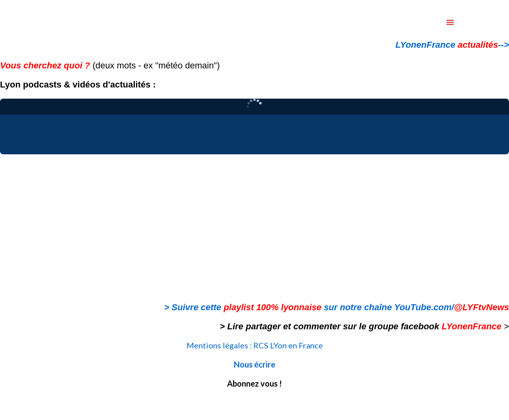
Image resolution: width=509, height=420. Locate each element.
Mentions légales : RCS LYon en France (255, 345)
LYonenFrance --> (452, 45)
